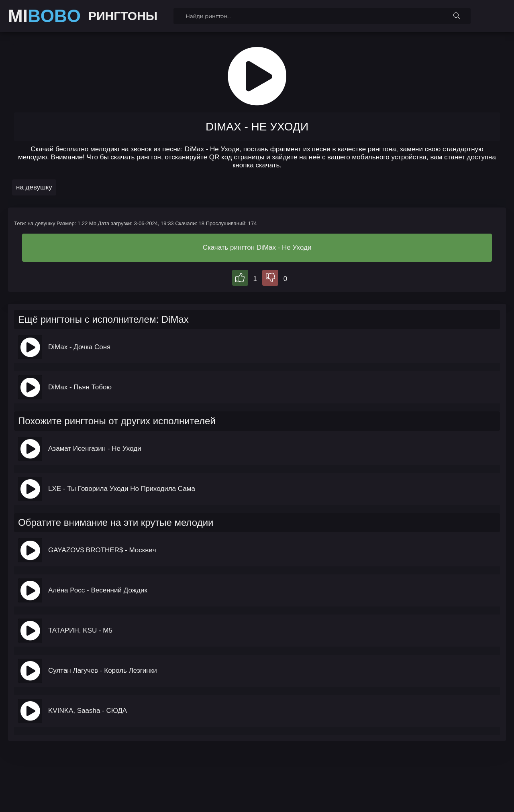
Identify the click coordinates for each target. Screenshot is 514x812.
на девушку (34, 187)
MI (44, 16)
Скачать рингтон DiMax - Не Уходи (257, 247)
